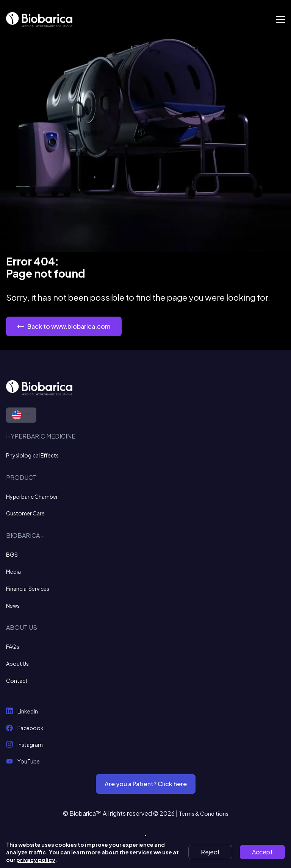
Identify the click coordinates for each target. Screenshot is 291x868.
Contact (17, 681)
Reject (210, 852)
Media (13, 571)
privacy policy (36, 860)
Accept (262, 852)
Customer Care (25, 513)
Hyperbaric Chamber (32, 496)
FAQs (13, 646)
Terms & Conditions (204, 813)
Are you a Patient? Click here (146, 784)
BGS (12, 554)
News (13, 606)
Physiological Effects (32, 455)
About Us (17, 663)
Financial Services (28, 589)
